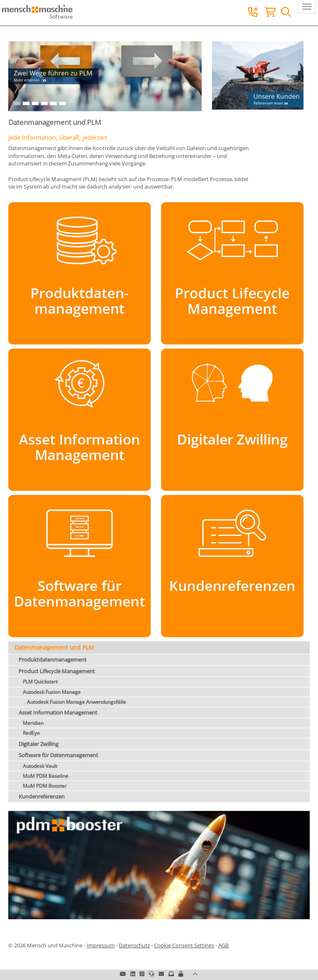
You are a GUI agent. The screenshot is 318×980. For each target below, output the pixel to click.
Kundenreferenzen (42, 796)
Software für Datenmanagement (58, 755)
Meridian (33, 723)
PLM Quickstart (40, 682)
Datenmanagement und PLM (54, 647)
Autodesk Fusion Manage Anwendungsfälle (76, 702)
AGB (223, 945)
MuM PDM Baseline (46, 776)
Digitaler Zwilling (39, 744)
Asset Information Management (58, 712)
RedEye (31, 733)
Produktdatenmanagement (53, 660)
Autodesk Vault (40, 766)
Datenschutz (134, 945)
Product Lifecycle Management (57, 671)
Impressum (101, 945)
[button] (181, 974)
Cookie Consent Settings (184, 945)
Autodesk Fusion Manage (52, 692)
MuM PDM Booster (45, 786)
